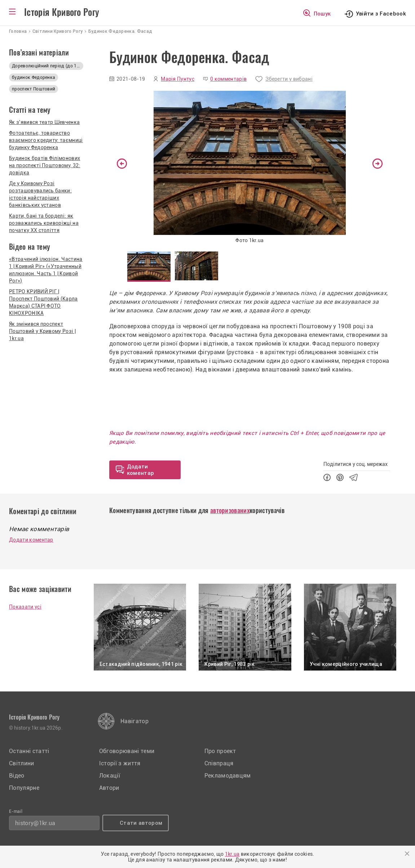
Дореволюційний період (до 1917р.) (48, 66)
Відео (17, 776)
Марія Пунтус (178, 79)
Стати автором (141, 823)
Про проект (220, 751)
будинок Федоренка (34, 77)
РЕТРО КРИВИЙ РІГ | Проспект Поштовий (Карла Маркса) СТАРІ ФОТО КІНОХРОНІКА (43, 302)
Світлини (22, 763)
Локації (110, 776)
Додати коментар (31, 540)
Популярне (24, 788)
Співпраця (219, 763)
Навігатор (134, 721)
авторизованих (230, 510)
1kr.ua (232, 854)
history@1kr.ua (35, 823)
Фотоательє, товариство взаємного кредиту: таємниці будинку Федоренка (46, 140)
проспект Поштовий (34, 89)
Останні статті (29, 751)
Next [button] (378, 164)
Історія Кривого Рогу (62, 12)
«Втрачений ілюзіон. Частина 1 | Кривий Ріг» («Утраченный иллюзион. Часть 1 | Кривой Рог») (46, 270)
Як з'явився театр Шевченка (44, 122)
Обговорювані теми (127, 751)
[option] (250, 168)
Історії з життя (120, 763)
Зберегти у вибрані (289, 79)
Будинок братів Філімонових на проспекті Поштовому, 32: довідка (45, 165)
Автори (109, 788)
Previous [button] (122, 164)
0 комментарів (228, 79)
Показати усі (25, 607)
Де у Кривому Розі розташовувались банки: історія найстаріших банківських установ (40, 194)
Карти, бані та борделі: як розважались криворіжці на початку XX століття (44, 223)
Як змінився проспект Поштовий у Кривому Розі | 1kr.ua (42, 331)
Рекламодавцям (228, 776)
